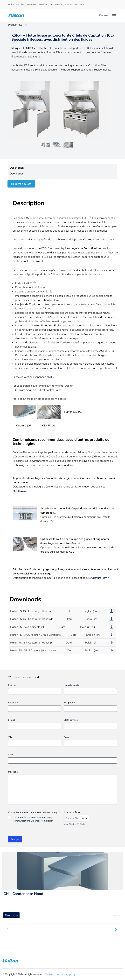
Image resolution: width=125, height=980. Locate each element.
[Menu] (114, 16)
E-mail (12, 720)
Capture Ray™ (100, 578)
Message (13, 772)
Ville (10, 737)
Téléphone (70, 703)
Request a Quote (21, 184)
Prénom (13, 685)
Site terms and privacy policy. (60, 974)
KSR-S (51, 377)
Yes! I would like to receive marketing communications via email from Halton (33, 819)
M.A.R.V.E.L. (20, 491)
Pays (67, 737)
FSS (52, 521)
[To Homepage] (17, 15)
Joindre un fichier (73, 812)
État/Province (71, 720)
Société (13, 703)
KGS (71, 552)
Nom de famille (73, 685)
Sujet (11, 754)
